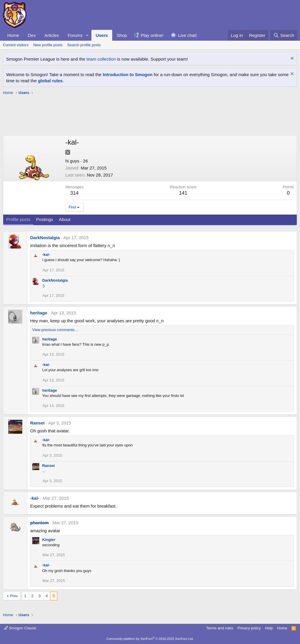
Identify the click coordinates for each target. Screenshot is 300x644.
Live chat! (187, 35)
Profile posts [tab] (18, 219)
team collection (101, 59)
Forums (75, 35)
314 (74, 193)
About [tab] (65, 219)
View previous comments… (55, 330)
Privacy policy (249, 628)
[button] (87, 35)
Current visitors (16, 45)
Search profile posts (84, 45)
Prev (14, 596)
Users (102, 35)
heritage (39, 313)
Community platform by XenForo (150, 639)
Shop (122, 35)
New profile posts (48, 45)
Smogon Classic (20, 628)
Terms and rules (220, 628)
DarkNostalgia (45, 238)
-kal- (46, 255)
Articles (52, 35)
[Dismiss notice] (291, 59)
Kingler (49, 540)
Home (13, 35)
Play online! (152, 35)
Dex (32, 35)
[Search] (284, 35)
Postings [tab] (45, 219)
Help (269, 628)
